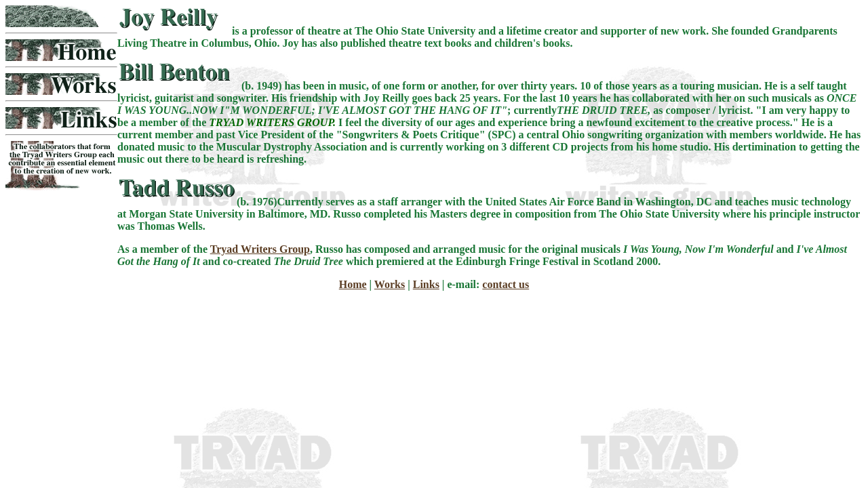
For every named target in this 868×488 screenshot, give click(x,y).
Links (426, 284)
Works (390, 284)
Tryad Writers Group (260, 249)
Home (353, 284)
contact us (506, 284)
